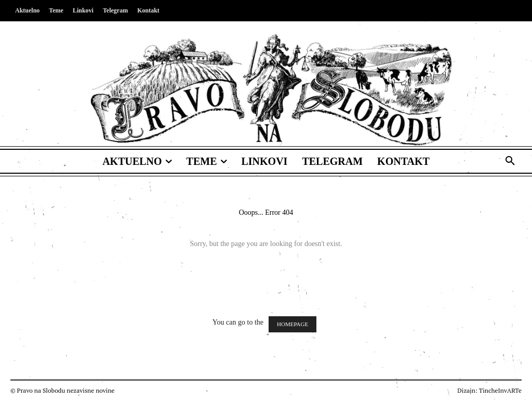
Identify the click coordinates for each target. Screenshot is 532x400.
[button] (510, 161)
